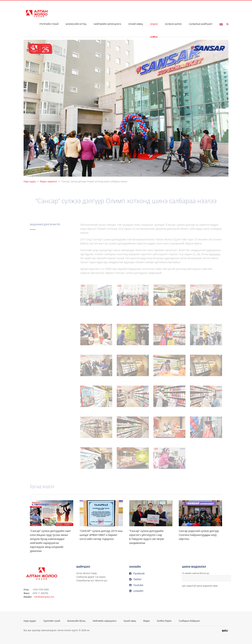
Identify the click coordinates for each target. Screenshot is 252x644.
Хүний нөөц (136, 24)
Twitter (136, 579)
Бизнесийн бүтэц (76, 24)
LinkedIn (136, 591)
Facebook (137, 573)
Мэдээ (154, 24)
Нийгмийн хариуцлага (107, 24)
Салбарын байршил (201, 24)
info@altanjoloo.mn (44, 597)
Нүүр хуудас (30, 181)
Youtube (136, 585)
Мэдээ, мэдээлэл (48, 181)
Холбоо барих (173, 24)
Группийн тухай (49, 24)
